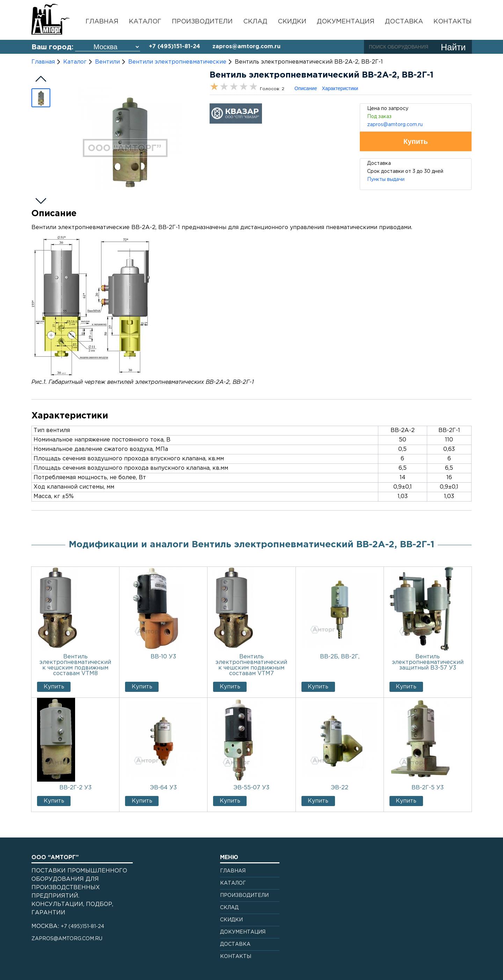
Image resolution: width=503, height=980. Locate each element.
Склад (255, 22)
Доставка (404, 22)
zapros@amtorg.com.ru (246, 47)
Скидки (292, 22)
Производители (202, 22)
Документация (346, 22)
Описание (306, 88)
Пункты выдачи (386, 180)
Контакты (453, 22)
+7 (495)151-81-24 (174, 47)
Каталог (145, 22)
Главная (102, 22)
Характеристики (340, 88)
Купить (54, 687)
